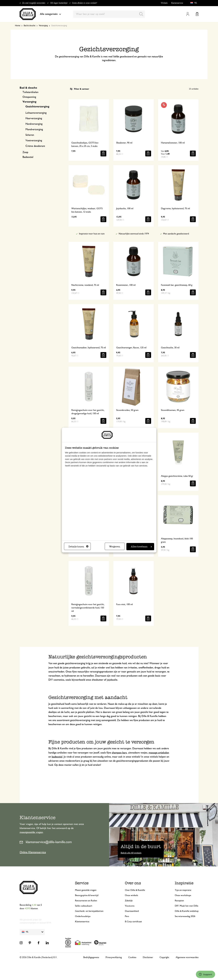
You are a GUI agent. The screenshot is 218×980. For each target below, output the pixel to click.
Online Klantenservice (33, 852)
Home (18, 26)
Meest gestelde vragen (86, 890)
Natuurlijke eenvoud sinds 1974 (134, 234)
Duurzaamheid (132, 911)
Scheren (30, 135)
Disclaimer (148, 957)
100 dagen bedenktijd (59, 3)
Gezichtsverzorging (37, 107)
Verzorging (43, 26)
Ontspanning (29, 97)
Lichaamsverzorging (36, 113)
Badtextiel (28, 157)
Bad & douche (30, 26)
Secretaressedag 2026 (185, 916)
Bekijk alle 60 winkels (131, 853)
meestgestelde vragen (31, 832)
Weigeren (115, 547)
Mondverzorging (34, 129)
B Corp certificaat (133, 922)
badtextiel (57, 757)
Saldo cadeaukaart (84, 906)
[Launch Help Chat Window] (205, 974)
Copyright (164, 957)
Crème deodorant (35, 146)
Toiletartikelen (30, 92)
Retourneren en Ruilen (86, 901)
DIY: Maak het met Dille (187, 906)
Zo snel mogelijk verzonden (34, 3)
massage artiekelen (159, 753)
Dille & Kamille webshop (187, 911)
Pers (127, 916)
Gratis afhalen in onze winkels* (84, 3)
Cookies (132, 957)
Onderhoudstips (83, 916)
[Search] (141, 14)
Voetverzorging (34, 141)
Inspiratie (184, 883)
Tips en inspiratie (183, 890)
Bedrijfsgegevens (91, 957)
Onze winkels (131, 895)
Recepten (179, 901)
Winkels (164, 3)
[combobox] (109, 14)
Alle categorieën (50, 14)
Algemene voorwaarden (187, 957)
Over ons (133, 883)
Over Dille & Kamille (135, 890)
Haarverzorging (34, 118)
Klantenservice (177, 3)
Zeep (25, 152)
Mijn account (188, 14)
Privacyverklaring (114, 957)
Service (82, 883)
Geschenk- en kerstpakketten (89, 911)
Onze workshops (183, 895)
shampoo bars (119, 753)
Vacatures (130, 906)
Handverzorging (34, 124)
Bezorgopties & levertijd (87, 895)
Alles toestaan (141, 547)
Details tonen (78, 547)
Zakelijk (129, 901)
